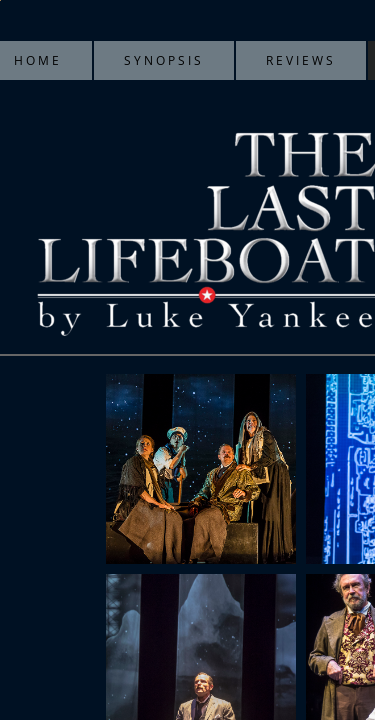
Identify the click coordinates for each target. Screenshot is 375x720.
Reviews (301, 60)
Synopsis (164, 60)
